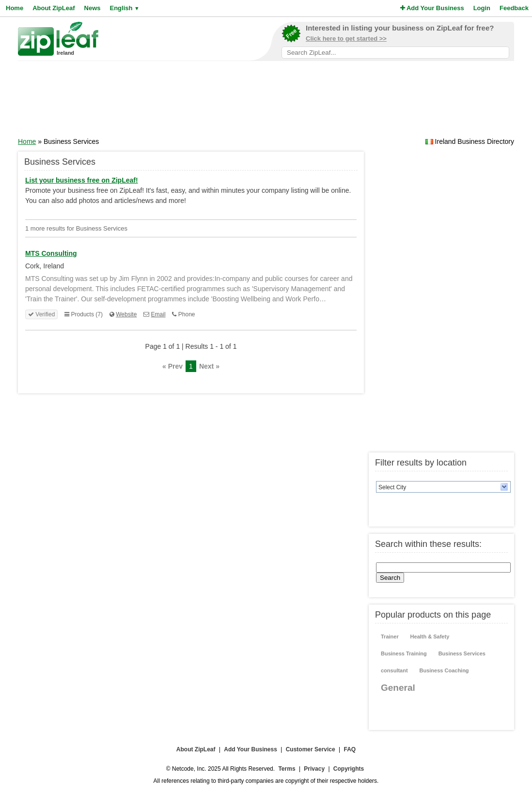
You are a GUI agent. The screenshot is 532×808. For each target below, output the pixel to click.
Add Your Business (432, 8)
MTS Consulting (51, 253)
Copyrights (349, 769)
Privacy (314, 769)
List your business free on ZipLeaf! (82, 180)
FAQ (350, 749)
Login (482, 8)
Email (158, 314)
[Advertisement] (266, 102)
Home (15, 8)
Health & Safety (430, 637)
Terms (287, 769)
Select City (392, 487)
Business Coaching (444, 670)
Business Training (404, 653)
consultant (394, 670)
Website (126, 314)
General (398, 688)
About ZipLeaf (54, 8)
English (124, 8)
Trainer (390, 637)
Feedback (514, 8)
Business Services (462, 653)
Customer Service (311, 749)
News (93, 8)
